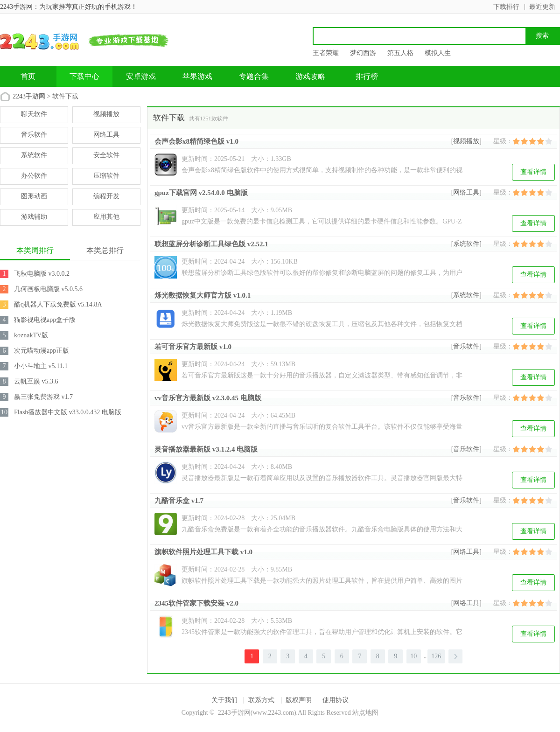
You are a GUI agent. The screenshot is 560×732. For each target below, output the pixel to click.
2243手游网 (29, 96)
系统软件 (34, 155)
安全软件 (106, 155)
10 (413, 656)
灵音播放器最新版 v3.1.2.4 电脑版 (206, 449)
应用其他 (106, 217)
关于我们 (224, 700)
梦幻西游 (363, 53)
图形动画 (34, 196)
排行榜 (367, 76)
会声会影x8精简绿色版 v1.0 (196, 141)
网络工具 (106, 135)
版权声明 (299, 700)
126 (436, 656)
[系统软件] (466, 244)
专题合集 (254, 76)
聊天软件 (34, 114)
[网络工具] (466, 192)
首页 (28, 76)
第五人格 (400, 53)
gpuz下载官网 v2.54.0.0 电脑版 (201, 193)
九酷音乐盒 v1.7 (179, 501)
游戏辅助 (34, 217)
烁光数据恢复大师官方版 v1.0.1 (203, 295)
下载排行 (506, 7)
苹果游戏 (197, 76)
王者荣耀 (326, 53)
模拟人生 (438, 53)
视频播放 (106, 114)
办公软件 (34, 176)
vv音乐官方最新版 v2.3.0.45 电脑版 (208, 398)
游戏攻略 (310, 76)
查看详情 (533, 172)
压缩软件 (106, 176)
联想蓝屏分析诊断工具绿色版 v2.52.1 (211, 244)
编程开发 (106, 196)
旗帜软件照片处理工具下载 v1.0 (203, 552)
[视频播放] (466, 141)
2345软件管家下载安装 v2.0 (196, 603)
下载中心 (84, 76)
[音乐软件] (466, 346)
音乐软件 (34, 135)
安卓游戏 (141, 76)
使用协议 (336, 700)
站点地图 (365, 713)
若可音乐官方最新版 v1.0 (193, 347)
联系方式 (261, 700)
